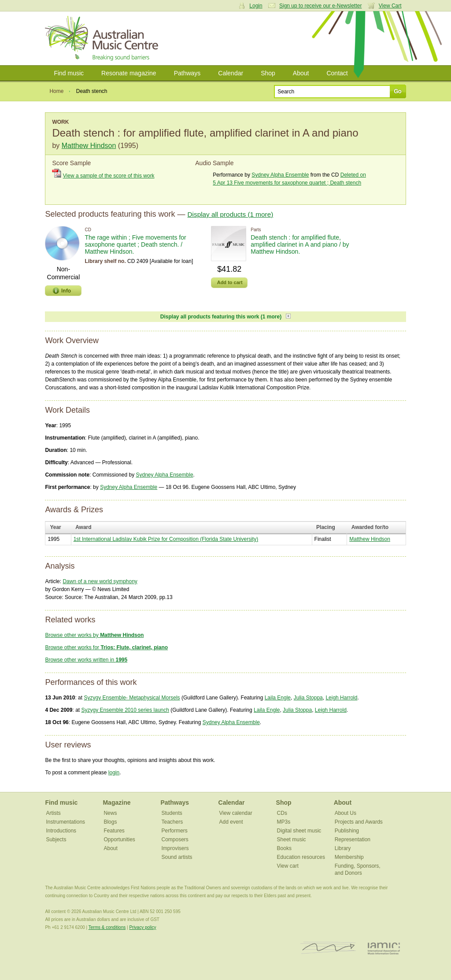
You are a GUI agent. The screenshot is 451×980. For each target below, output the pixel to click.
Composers (175, 839)
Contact (337, 73)
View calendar (236, 813)
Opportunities (119, 839)
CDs (282, 813)
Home (56, 91)
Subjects (56, 839)
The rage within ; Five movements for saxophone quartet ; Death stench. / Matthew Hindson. (135, 244)
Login (256, 6)
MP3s (284, 822)
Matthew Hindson (89, 146)
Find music (69, 73)
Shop (268, 73)
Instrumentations (65, 822)
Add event (231, 822)
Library (343, 848)
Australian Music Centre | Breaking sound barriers (103, 38)
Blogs (110, 822)
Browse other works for (106, 647)
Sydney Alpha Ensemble (280, 175)
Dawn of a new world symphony (100, 581)
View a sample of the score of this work (109, 176)
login (114, 773)
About (301, 73)
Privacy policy (142, 927)
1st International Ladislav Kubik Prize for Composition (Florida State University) (166, 539)
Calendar (231, 73)
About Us (346, 813)
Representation (353, 839)
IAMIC (384, 948)
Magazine (116, 802)
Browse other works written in (86, 660)
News (110, 813)
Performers (175, 831)
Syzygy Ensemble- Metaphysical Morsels (132, 698)
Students (172, 813)
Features (114, 831)
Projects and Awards (359, 822)
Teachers (172, 822)
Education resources (301, 857)
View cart (288, 866)
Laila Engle (278, 698)
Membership (349, 857)
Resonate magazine (129, 73)
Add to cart (230, 282)
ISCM (328, 948)
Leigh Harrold (341, 698)
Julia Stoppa (308, 698)
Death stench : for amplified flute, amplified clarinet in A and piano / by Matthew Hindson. (300, 244)
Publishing (347, 831)
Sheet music (292, 839)
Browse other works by (94, 635)
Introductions (61, 831)
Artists (53, 813)
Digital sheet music (299, 831)
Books (284, 848)
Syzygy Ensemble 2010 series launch (125, 710)
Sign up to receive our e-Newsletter (320, 6)
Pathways (187, 73)
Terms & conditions (107, 927)
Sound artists (177, 857)
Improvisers (175, 848)
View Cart (390, 6)
